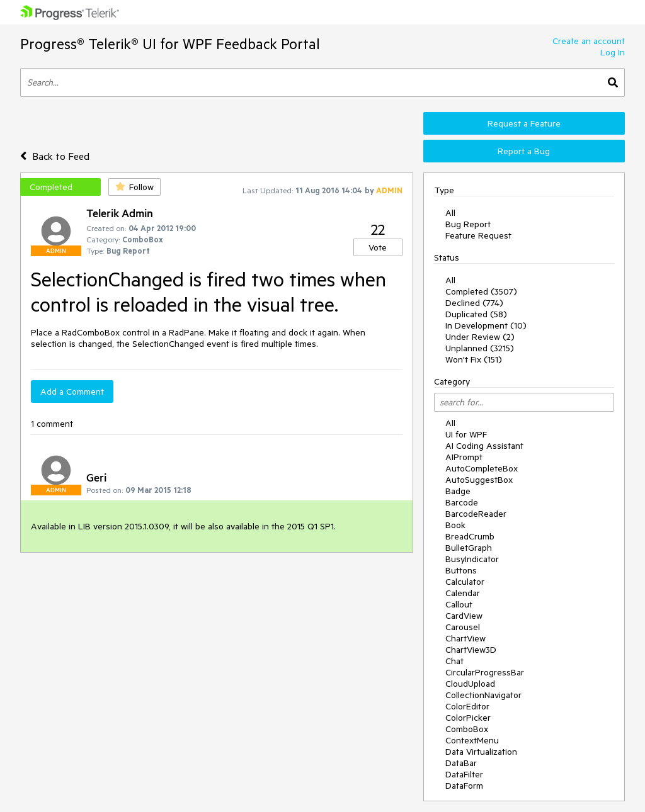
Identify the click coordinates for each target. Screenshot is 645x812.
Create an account (589, 41)
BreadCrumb (470, 536)
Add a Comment (72, 392)
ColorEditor (467, 706)
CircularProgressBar (485, 672)
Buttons (461, 570)
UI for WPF (466, 434)
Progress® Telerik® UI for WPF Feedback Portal (170, 44)
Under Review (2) (480, 337)
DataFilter (464, 774)
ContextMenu (472, 740)
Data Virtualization (481, 752)
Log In (613, 52)
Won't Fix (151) (474, 359)
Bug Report (468, 224)
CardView (464, 616)
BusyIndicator (472, 559)
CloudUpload (470, 684)
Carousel (463, 627)
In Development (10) (486, 325)
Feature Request (478, 235)
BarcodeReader (476, 514)
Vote (378, 247)
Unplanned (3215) (480, 348)
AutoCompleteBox (482, 468)
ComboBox (467, 729)
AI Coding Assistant (484, 446)
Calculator (465, 582)
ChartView (465, 638)
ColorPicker (468, 718)
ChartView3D (471, 650)
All (450, 213)
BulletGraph (469, 548)
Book (455, 525)
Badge (458, 491)
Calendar (463, 593)
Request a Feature (524, 123)
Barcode (462, 502)
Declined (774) (474, 303)
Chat (454, 661)
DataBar (461, 763)
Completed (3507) (481, 291)
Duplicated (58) (476, 314)
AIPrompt (464, 457)
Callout (459, 604)
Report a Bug (524, 151)
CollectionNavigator (483, 695)
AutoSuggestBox (479, 480)
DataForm (464, 786)
